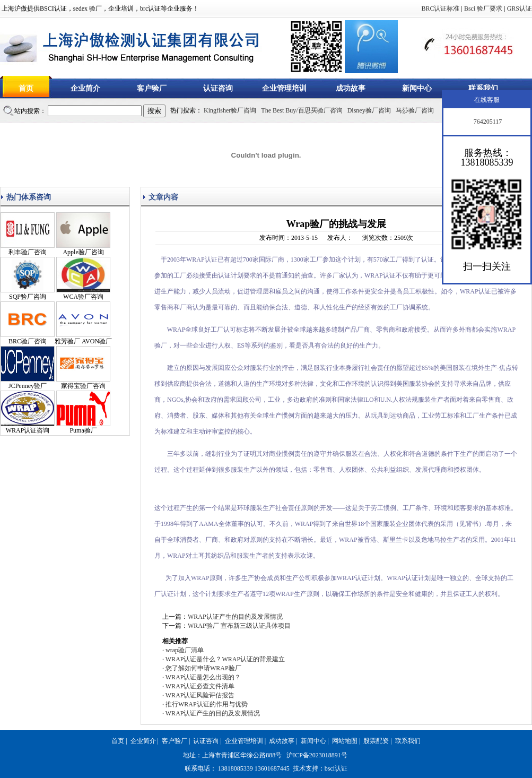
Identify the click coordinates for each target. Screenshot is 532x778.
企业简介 (85, 88)
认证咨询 (218, 88)
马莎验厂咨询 (415, 110)
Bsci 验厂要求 (483, 8)
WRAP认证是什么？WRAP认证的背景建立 (225, 659)
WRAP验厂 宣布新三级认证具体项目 (239, 626)
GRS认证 (520, 8)
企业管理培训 (284, 88)
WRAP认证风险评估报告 (200, 695)
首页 (26, 88)
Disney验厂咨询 (369, 110)
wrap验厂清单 (185, 650)
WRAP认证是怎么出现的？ (203, 677)
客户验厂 (152, 88)
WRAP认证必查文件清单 (200, 686)
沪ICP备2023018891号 (317, 755)
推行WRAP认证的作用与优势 (207, 704)
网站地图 (345, 741)
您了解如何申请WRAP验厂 (203, 668)
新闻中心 (417, 88)
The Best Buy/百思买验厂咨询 (302, 110)
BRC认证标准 (440, 8)
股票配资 (376, 741)
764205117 (487, 122)
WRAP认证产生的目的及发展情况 (235, 617)
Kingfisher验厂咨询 (230, 110)
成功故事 (351, 88)
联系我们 (483, 88)
